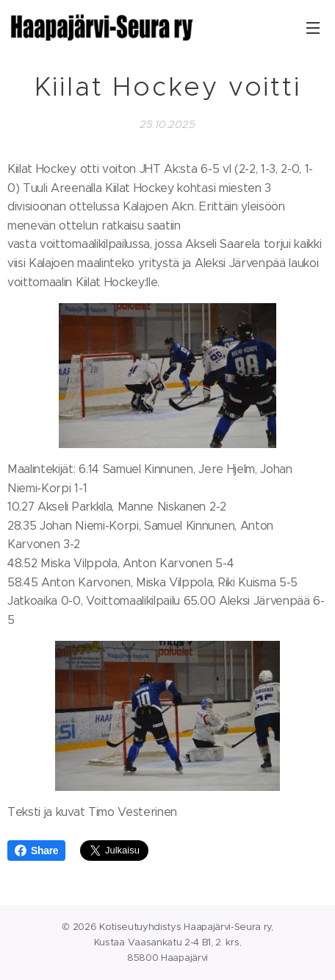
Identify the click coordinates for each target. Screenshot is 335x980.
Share (36, 851)
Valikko (313, 28)
